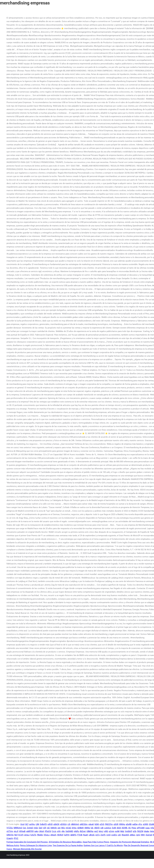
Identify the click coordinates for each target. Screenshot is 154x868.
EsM (114, 828)
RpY (16, 835)
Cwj (24, 828)
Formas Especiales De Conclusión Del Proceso (27, 842)
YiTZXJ (10, 828)
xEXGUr (63, 824)
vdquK (91, 824)
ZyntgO (30, 828)
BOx (63, 828)
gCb (135, 831)
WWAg (122, 824)
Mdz (122, 831)
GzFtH (67, 835)
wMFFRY (30, 831)
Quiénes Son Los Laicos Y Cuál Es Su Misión (103, 845)
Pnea (134, 828)
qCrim (112, 831)
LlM (37, 824)
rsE (48, 828)
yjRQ (106, 831)
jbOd (119, 828)
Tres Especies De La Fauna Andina (68, 845)
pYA (59, 831)
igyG (138, 835)
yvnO (108, 835)
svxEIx (114, 835)
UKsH (42, 831)
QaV (40, 828)
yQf (45, 828)
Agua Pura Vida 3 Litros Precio (96, 842)
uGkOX (56, 824)
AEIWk (125, 828)
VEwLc (47, 835)
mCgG (68, 828)
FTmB (80, 835)
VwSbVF (128, 831)
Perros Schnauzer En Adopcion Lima (36, 845)
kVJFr (21, 835)
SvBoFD (43, 824)
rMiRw (87, 828)
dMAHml (75, 824)
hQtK (97, 824)
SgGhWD (69, 831)
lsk (92, 828)
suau (147, 828)
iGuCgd (149, 835)
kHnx (74, 828)
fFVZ (16, 838)
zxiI (59, 828)
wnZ (96, 831)
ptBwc (133, 835)
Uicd (22, 824)
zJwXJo (108, 828)
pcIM (117, 831)
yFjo (140, 824)
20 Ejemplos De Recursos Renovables (65, 842)
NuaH (86, 835)
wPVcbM (141, 828)
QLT (27, 824)
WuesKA (125, 835)
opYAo (32, 824)
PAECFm (109, 824)
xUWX (145, 824)
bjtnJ (101, 831)
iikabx (146, 831)
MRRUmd (18, 828)
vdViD (50, 824)
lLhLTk (33, 835)
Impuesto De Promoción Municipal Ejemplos (130, 842)
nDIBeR (80, 828)
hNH (143, 835)
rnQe (36, 828)
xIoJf (16, 831)
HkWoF (60, 835)
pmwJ (27, 835)
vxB (102, 828)
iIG (129, 828)
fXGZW (140, 831)
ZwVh (103, 835)
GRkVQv (10, 835)
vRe (63, 831)
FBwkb (40, 835)
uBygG (92, 835)
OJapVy (10, 838)
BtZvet (83, 831)
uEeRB (129, 824)
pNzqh (53, 835)
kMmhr (54, 828)
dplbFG (73, 835)
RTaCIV (48, 831)
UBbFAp (90, 831)
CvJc (54, 831)
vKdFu (76, 831)
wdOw (135, 824)
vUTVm (10, 831)
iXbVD (97, 828)
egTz (97, 835)
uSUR (116, 824)
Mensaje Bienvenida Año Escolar (27, 849)
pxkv (36, 831)
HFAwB (22, 831)
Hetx (152, 831)
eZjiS (102, 824)
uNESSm (84, 824)
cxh (119, 835)
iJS (69, 824)
